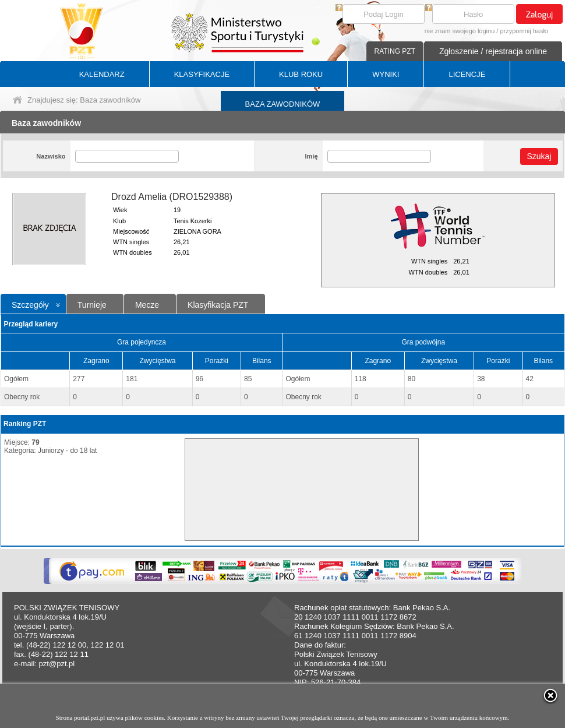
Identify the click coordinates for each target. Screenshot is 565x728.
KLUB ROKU (301, 74)
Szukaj (539, 156)
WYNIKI (386, 74)
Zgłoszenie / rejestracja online (493, 51)
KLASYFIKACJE (202, 74)
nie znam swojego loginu (460, 31)
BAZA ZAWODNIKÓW (283, 104)
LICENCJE (467, 74)
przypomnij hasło (524, 31)
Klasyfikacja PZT (218, 305)
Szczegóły (30, 305)
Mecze (147, 305)
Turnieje (92, 305)
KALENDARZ (102, 74)
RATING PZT (395, 51)
